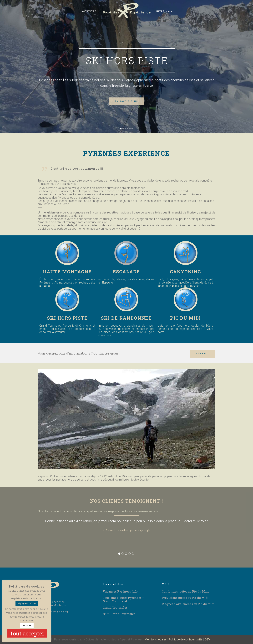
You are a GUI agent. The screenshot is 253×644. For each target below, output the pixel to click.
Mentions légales (156, 639)
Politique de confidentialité (186, 639)
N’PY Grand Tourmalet (119, 614)
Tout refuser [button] (27, 625)
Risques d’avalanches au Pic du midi (188, 604)
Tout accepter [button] (27, 633)
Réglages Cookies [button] (27, 603)
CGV (207, 639)
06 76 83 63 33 (58, 612)
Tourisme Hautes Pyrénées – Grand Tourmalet (123, 599)
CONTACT (203, 354)
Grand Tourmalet (115, 608)
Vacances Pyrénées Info (120, 591)
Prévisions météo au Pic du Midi (185, 598)
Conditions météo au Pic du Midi (185, 591)
